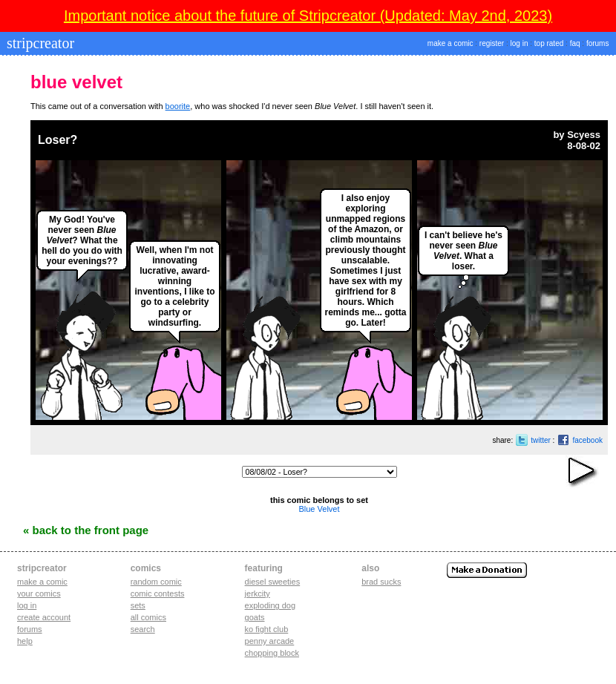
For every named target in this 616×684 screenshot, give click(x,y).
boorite (178, 106)
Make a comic (42, 582)
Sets (138, 605)
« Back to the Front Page (86, 530)
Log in (27, 605)
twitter (541, 440)
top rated (549, 43)
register (492, 43)
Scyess (584, 135)
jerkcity (258, 593)
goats (255, 617)
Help (25, 641)
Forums (30, 629)
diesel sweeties (273, 582)
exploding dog (271, 605)
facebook (587, 440)
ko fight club (267, 629)
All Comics (148, 617)
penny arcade (270, 641)
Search (143, 629)
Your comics (39, 593)
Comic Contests (158, 593)
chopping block (272, 653)
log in (520, 43)
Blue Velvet (319, 509)
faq (575, 43)
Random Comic (156, 582)
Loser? (58, 140)
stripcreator (39, 43)
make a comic (450, 43)
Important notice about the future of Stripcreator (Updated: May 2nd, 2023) (308, 16)
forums (598, 43)
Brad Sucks (381, 582)
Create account (44, 617)
